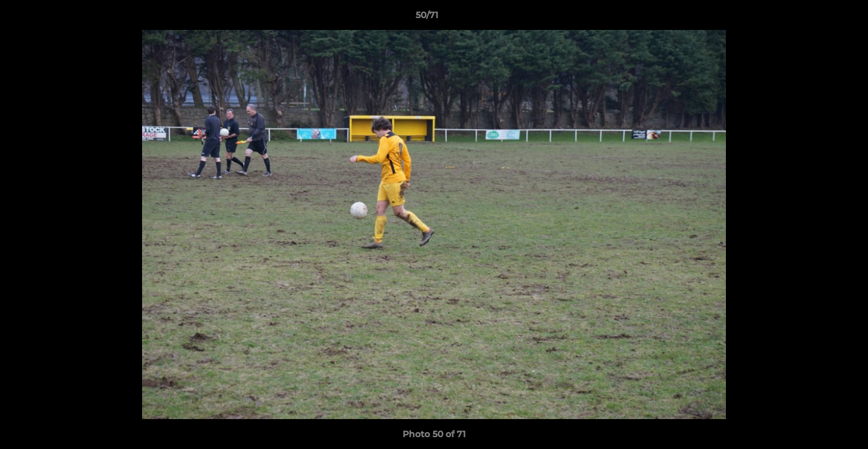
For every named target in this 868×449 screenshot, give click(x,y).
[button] (816, 18)
